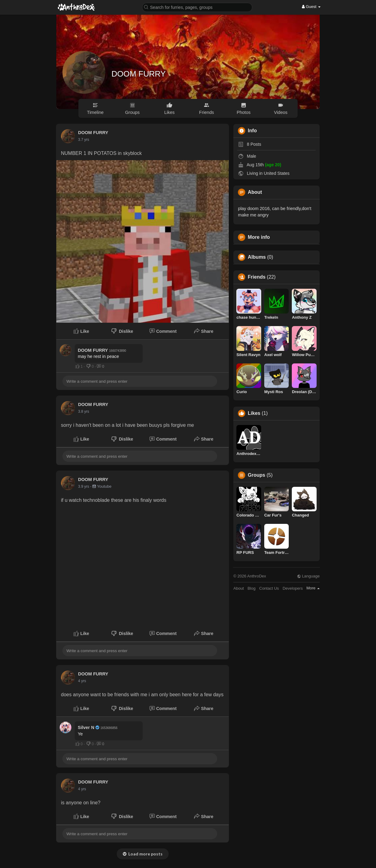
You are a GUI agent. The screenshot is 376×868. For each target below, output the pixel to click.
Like (81, 331)
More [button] (313, 588)
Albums (257, 257)
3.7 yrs (84, 140)
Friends (257, 277)
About (239, 588)
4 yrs (82, 681)
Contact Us (269, 588)
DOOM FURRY (139, 74)
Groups (256, 475)
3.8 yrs (84, 411)
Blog (251, 588)
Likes (254, 413)
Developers (293, 588)
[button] (197, 7)
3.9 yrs (84, 487)
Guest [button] (311, 7)
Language (308, 576)
